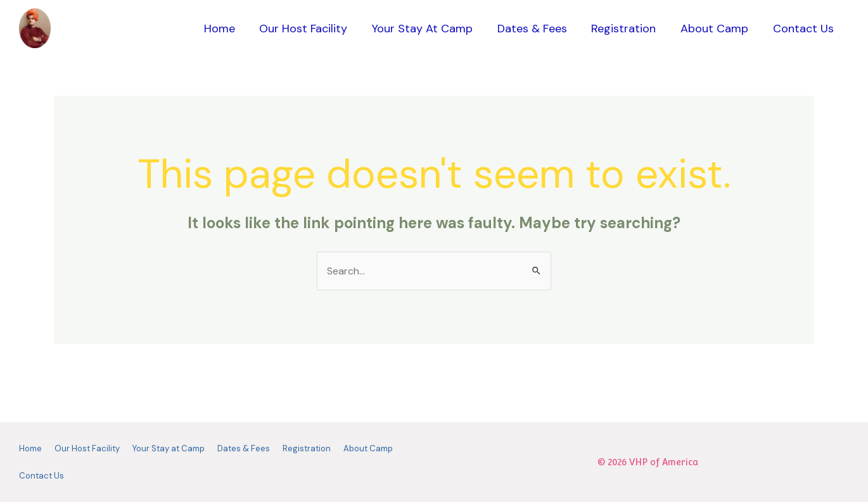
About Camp (717, 29)
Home (230, 29)
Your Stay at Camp (430, 29)
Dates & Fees (538, 29)
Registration (628, 29)
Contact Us (804, 29)
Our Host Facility (313, 29)
